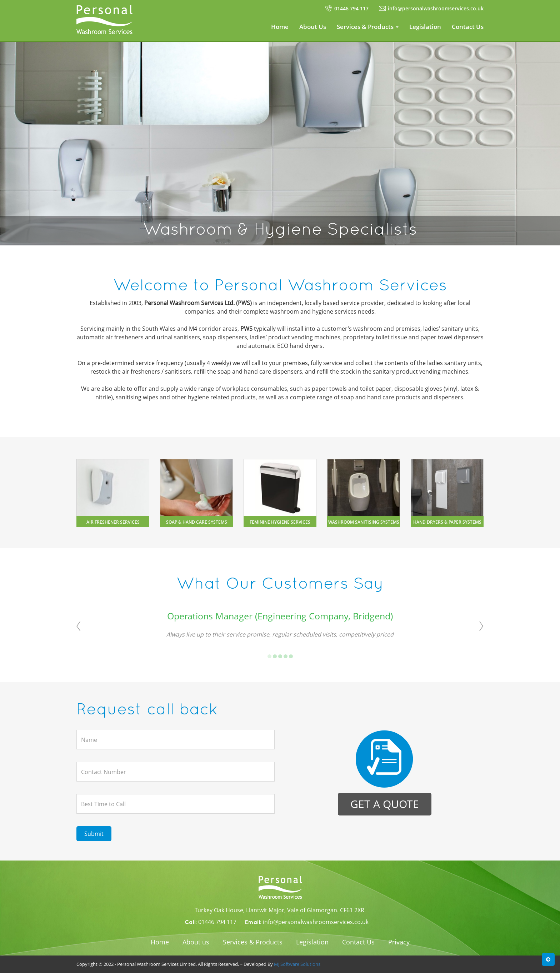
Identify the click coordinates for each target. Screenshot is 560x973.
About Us (313, 27)
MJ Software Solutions (297, 964)
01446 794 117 (351, 8)
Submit (94, 834)
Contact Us (468, 27)
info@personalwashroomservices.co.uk (436, 8)
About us (196, 942)
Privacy (399, 942)
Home (280, 27)
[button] (548, 959)
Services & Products (253, 942)
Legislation (425, 27)
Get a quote (385, 804)
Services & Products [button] (368, 27)
